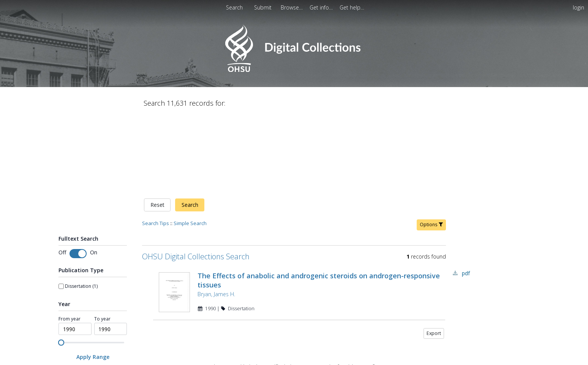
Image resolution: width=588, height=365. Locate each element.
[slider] (61, 263)
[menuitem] (264, 7)
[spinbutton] (75, 249)
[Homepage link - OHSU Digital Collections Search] (294, 70)
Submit (264, 7)
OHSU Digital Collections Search (196, 177)
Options (431, 145)
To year (102, 239)
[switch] (78, 174)
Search (190, 125)
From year (70, 239)
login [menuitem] (579, 7)
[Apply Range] (93, 277)
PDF (466, 193)
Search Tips (156, 143)
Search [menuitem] (234, 7)
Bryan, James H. (216, 214)
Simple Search (190, 143)
